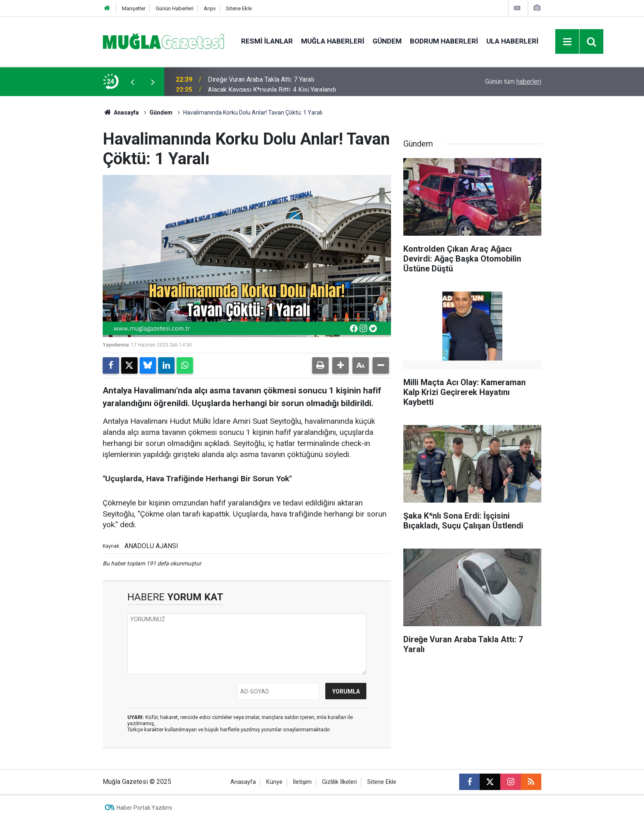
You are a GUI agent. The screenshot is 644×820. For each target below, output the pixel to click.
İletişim (302, 782)
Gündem (387, 41)
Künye (274, 782)
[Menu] (568, 42)
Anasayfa (121, 113)
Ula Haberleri (512, 41)
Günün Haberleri (175, 8)
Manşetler (134, 8)
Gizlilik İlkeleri (339, 782)
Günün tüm (513, 82)
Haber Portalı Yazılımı (144, 808)
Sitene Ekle (239, 8)
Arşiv (210, 8)
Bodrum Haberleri (444, 41)
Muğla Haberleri (333, 41)
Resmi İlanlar (267, 41)
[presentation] (132, 82)
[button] (340, 365)
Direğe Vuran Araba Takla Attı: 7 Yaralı (261, 82)
